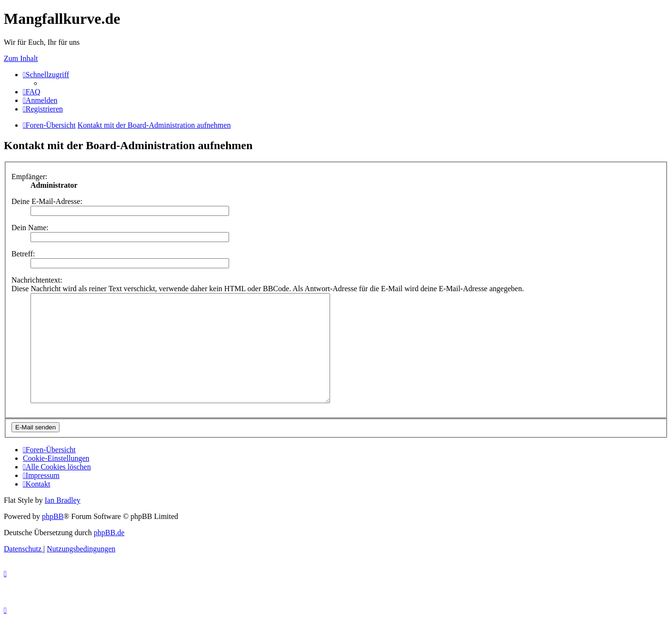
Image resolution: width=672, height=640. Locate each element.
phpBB (53, 538)
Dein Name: (30, 228)
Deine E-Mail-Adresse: (47, 201)
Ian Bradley (63, 522)
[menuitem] (32, 92)
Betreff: (23, 254)
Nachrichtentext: (37, 280)
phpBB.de (109, 554)
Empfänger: (30, 177)
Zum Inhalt (21, 58)
